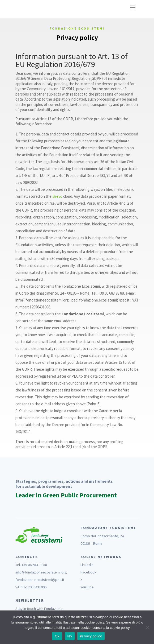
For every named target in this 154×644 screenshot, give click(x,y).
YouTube (87, 587)
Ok (57, 636)
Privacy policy (91, 636)
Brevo (57, 196)
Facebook (88, 572)
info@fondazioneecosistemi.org (41, 572)
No (70, 636)
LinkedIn (87, 565)
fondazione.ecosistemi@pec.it (40, 580)
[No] (147, 627)
